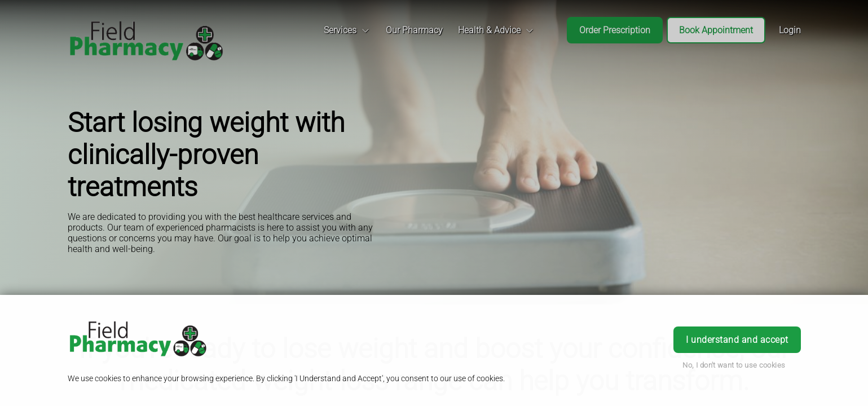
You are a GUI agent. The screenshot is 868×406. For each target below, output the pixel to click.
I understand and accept (737, 340)
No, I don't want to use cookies (734, 365)
